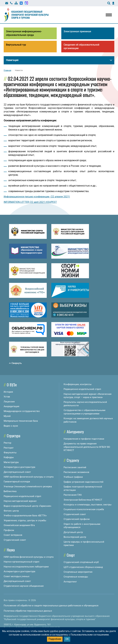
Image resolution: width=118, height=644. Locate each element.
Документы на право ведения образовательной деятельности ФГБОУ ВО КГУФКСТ (87, 447)
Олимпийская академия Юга (19, 525)
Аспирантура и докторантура (19, 467)
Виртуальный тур (16, 45)
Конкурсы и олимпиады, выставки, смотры (88, 505)
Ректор (7, 443)
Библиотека (10, 491)
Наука (11, 550)
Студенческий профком (77, 519)
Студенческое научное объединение (24, 586)
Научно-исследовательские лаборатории (26, 567)
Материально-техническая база (21, 421)
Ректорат (9, 448)
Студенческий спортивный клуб (81, 562)
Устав (7, 397)
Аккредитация (11, 406)
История (8, 392)
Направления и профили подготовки (84, 439)
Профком (9, 530)
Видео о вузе (11, 426)
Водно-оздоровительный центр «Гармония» (28, 506)
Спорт (71, 555)
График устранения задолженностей (84, 482)
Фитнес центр (11, 511)
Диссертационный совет (17, 472)
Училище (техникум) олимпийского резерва (28, 487)
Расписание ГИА (73, 495)
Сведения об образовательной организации (81, 46)
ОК (67, 639)
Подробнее (55, 639)
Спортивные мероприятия (78, 572)
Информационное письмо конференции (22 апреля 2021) (37, 197)
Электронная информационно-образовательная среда (24, 33)
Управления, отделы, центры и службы (25, 520)
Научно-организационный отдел (22, 562)
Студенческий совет (15, 540)
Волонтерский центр (75, 537)
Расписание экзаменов (76, 472)
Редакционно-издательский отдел (22, 496)
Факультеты (10, 453)
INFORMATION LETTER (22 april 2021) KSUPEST (30, 202)
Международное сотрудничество (22, 411)
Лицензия (9, 402)
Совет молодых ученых (17, 576)
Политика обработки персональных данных (28, 611)
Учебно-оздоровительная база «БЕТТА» (25, 516)
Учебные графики (73, 477)
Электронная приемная (77, 31)
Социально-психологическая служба (84, 509)
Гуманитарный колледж (17, 482)
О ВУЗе (12, 385)
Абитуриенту (75, 432)
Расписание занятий (75, 467)
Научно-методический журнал (20, 501)
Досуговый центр (73, 532)
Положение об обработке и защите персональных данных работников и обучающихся (51, 606)
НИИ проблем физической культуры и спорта (29, 477)
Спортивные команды (76, 577)
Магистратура (11, 462)
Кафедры (9, 457)
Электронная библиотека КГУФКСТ (83, 500)
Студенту (73, 460)
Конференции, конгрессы (78, 384)
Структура (14, 436)
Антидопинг (70, 582)
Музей (7, 416)
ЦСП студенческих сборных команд (83, 567)
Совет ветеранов (13, 535)
